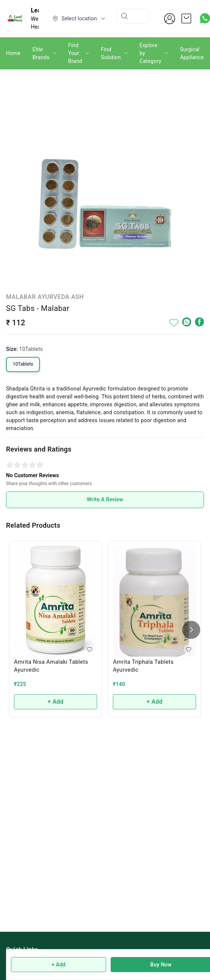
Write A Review (105, 499)
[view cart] (186, 18)
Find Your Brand (75, 53)
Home (13, 53)
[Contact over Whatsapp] (205, 18)
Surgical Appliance (192, 53)
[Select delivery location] (79, 18)
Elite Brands (41, 53)
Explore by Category (150, 53)
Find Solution (111, 53)
